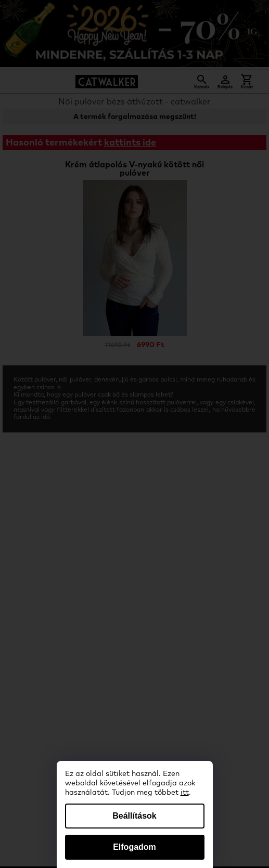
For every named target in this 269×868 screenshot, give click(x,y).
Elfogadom (134, 847)
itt (185, 793)
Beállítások (134, 816)
